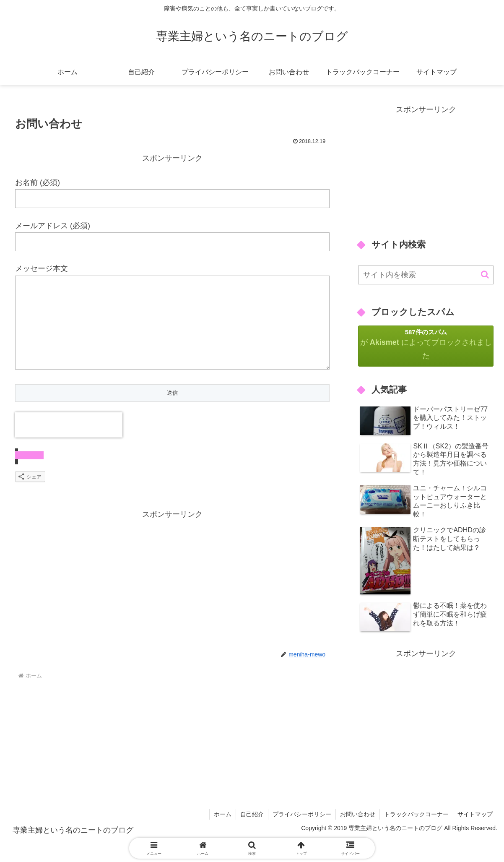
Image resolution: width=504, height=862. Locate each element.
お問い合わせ (358, 814)
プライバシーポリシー (302, 814)
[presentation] (69, 442)
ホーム (223, 814)
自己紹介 (252, 814)
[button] (485, 275)
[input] (426, 275)
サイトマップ (475, 814)
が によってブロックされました (426, 344)
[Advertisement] (172, 597)
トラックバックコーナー (416, 814)
